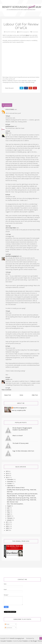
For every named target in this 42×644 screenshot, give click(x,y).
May (9, 512)
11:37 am (8, 234)
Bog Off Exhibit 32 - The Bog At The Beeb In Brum (21, 496)
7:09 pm (8, 116)
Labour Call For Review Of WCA (16, 488)
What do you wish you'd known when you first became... (22, 494)
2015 (7, 471)
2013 (7, 475)
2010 (7, 524)
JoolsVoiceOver (10, 126)
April (9, 514)
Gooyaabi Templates (6, 641)
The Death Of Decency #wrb (20, 443)
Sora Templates (24, 641)
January (9, 520)
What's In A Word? (18, 436)
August (9, 506)
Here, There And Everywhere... (15, 504)
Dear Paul (10, 492)
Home (21, 395)
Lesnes (8, 379)
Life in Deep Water (11, 228)
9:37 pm (8, 346)
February (10, 518)
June (9, 510)
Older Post (35, 395)
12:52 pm (8, 272)
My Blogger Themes (36, 641)
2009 (7, 526)
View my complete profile (19, 410)
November (10, 482)
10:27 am (8, 226)
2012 (7, 477)
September (10, 486)
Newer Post (8, 395)
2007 (7, 530)
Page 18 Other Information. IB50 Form (23, 451)
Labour (27, 35)
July (8, 508)
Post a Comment (6, 390)
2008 (7, 528)
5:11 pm (8, 388)
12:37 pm (8, 254)
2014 (7, 473)
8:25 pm (8, 124)
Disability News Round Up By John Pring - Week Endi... (22, 490)
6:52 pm (8, 377)
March (9, 516)
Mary (7, 133)
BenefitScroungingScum (12, 256)
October (10, 484)
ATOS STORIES (10, 109)
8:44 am (8, 195)
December (10, 479)
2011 (7, 522)
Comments (8, 628)
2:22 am (8, 131)
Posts (7, 624)
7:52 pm (8, 311)
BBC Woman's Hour (13, 502)
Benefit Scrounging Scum (17, 638)
